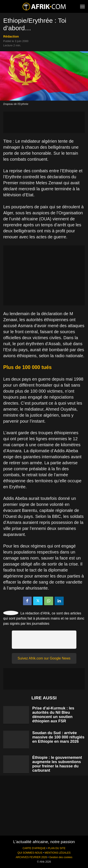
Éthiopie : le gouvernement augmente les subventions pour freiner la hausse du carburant (57, 764)
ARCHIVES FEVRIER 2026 (31, 857)
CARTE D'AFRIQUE (34, 848)
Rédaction (11, 36)
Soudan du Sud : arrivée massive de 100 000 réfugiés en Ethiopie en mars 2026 (58, 737)
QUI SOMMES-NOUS (30, 853)
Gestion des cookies (61, 857)
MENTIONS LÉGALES (58, 853)
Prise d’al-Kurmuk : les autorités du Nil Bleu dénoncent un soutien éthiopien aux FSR (53, 715)
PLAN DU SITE (57, 848)
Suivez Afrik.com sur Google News (44, 658)
